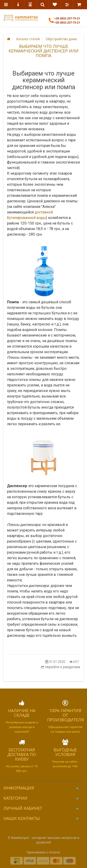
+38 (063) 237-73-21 (64, 23)
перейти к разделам (61, 667)
